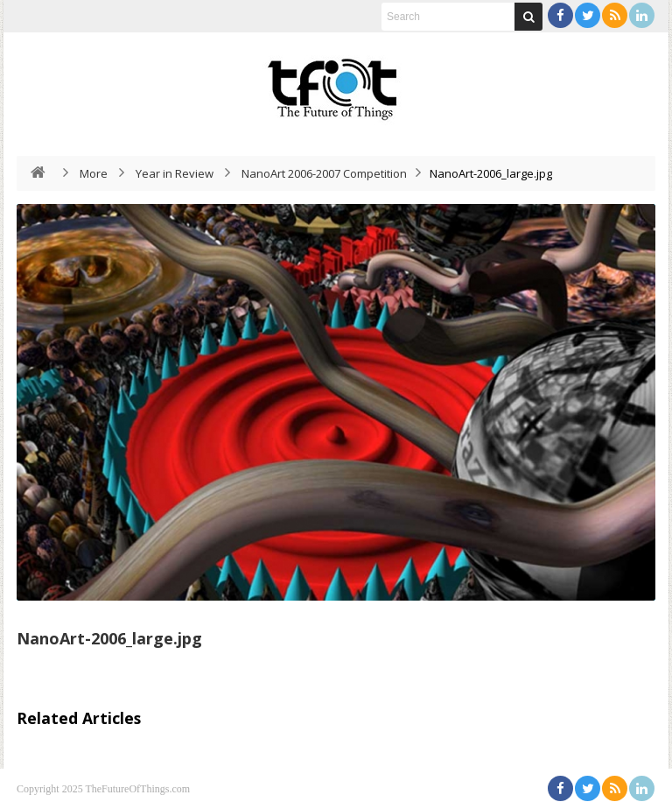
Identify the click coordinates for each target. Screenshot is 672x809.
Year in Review (175, 173)
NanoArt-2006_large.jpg (109, 638)
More (94, 173)
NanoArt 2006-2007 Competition (324, 173)
